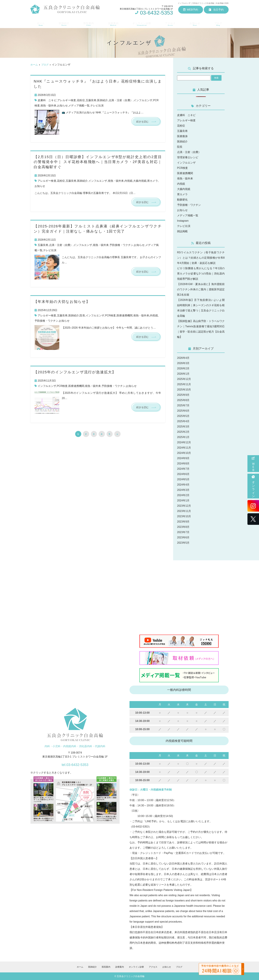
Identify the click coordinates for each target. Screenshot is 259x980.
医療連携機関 (125, 316)
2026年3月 (183, 363)
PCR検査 (111, 316)
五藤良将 (91, 100)
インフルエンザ (143, 100)
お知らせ (196, 23)
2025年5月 (183, 416)
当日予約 (216, 10)
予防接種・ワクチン (121, 245)
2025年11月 (184, 384)
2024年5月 (183, 479)
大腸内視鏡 (140, 181)
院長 (82, 316)
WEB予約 (191, 10)
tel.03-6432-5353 (75, 764)
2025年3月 (183, 427)
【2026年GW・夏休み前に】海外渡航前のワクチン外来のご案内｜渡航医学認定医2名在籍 (201, 289)
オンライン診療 (253, 486)
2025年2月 (183, 432)
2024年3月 (183, 490)
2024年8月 (183, 464)
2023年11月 (184, 511)
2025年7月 (183, 405)
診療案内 (113, 23)
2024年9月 (183, 458)
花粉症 (81, 100)
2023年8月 (183, 527)
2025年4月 (183, 421)
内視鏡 (129, 181)
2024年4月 (183, 485)
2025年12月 (184, 379)
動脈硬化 (182, 200)
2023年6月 (183, 537)
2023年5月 (183, 543)
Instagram (183, 221)
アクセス (171, 23)
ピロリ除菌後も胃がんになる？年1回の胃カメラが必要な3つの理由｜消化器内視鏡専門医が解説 (201, 274)
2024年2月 (183, 495)
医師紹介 (63, 23)
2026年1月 (183, 374)
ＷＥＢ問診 (253, 464)
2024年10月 (184, 453)
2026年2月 (183, 368)
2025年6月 (183, 411)
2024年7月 (183, 469)
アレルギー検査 (67, 100)
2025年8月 (183, 400)
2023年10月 (184, 516)
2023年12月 (184, 506)
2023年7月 (183, 532)
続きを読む (142, 122)
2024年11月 (184, 448)
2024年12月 (184, 442)
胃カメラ (152, 181)
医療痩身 (182, 136)
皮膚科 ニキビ (47, 100)
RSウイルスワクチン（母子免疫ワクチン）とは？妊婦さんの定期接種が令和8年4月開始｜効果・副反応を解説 (201, 258)
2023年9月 (183, 522)
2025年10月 (184, 390)
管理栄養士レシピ (188, 157)
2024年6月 (183, 474)
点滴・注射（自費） (121, 100)
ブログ (219, 23)
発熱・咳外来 (48, 106)
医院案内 (88, 23)
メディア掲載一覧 (79, 106)
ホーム (40, 23)
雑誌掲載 (182, 231)
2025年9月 (183, 395)
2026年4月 (183, 358)
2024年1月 (183, 500)
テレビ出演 (97, 106)
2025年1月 (183, 437)
